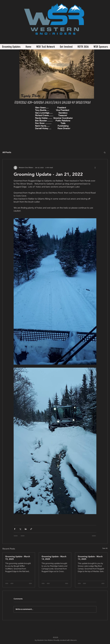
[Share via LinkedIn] (26, 529)
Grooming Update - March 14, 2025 (54, 558)
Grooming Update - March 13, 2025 (90, 558)
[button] (105, 152)
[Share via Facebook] (15, 529)
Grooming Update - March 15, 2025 (18, 558)
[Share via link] (31, 529)
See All (105, 548)
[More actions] (95, 168)
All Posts (7, 152)
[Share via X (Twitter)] (20, 529)
